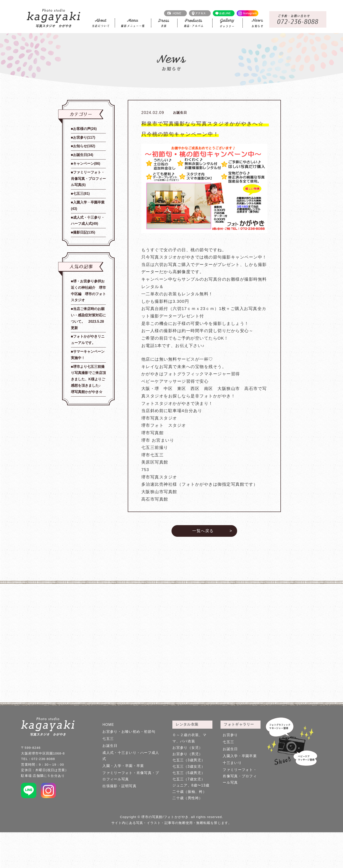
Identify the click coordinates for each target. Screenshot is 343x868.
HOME (108, 725)
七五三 (108, 739)
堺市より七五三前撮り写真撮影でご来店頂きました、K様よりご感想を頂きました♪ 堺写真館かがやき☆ (88, 379)
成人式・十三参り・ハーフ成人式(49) (88, 221)
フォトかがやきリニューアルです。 (88, 340)
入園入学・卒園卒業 (240, 756)
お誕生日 (110, 746)
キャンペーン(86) (87, 164)
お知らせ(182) (84, 146)
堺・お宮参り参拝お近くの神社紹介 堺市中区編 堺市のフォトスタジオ (88, 291)
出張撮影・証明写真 (119, 786)
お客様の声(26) (85, 129)
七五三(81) (81, 194)
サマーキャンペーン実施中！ (88, 355)
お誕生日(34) (83, 155)
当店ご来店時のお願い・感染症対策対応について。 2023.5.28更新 (88, 318)
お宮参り (230, 735)
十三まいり (232, 763)
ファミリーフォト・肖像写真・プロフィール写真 (240, 776)
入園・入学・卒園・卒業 (123, 766)
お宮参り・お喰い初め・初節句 (129, 732)
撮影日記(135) (84, 232)
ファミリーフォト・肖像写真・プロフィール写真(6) (88, 179)
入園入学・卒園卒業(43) (88, 205)
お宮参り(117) (84, 137)
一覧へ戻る (203, 531)
